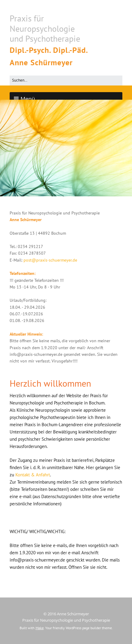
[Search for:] (66, 80)
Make (40, 628)
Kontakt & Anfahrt (33, 475)
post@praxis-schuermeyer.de (50, 260)
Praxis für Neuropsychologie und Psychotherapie (45, 28)
